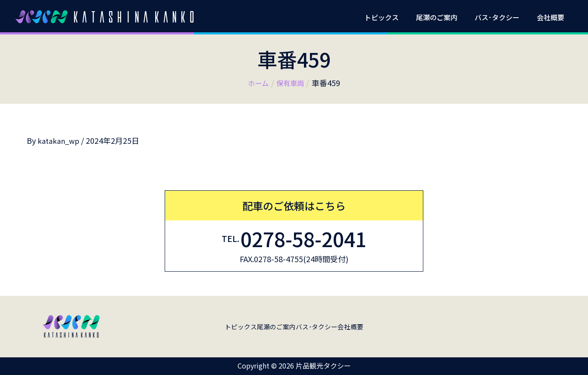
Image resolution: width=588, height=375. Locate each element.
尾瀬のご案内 (445, 17)
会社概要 (552, 17)
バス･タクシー (502, 17)
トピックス (394, 17)
